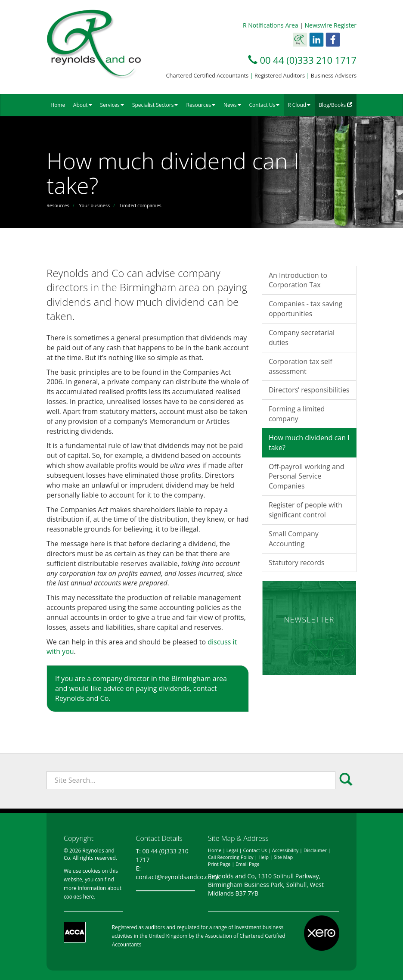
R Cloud (299, 105)
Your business (94, 205)
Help (263, 857)
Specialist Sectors (155, 105)
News (232, 105)
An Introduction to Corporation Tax (298, 280)
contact (205, 688)
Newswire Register (331, 25)
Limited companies (141, 205)
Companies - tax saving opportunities (305, 309)
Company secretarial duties (302, 338)
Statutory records (297, 563)
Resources (201, 105)
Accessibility (285, 850)
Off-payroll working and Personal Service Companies (307, 476)
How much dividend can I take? (309, 443)
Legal (232, 850)
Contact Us (265, 105)
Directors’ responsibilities (309, 390)
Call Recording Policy (231, 857)
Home (58, 105)
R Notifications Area (271, 25)
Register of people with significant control (305, 510)
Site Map (284, 857)
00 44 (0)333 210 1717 (308, 60)
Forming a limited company (297, 414)
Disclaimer (315, 850)
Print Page (219, 864)
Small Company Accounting (294, 539)
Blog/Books (335, 105)
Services (112, 105)
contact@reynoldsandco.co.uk (178, 877)
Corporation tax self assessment (301, 366)
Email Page (248, 864)
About (83, 105)
